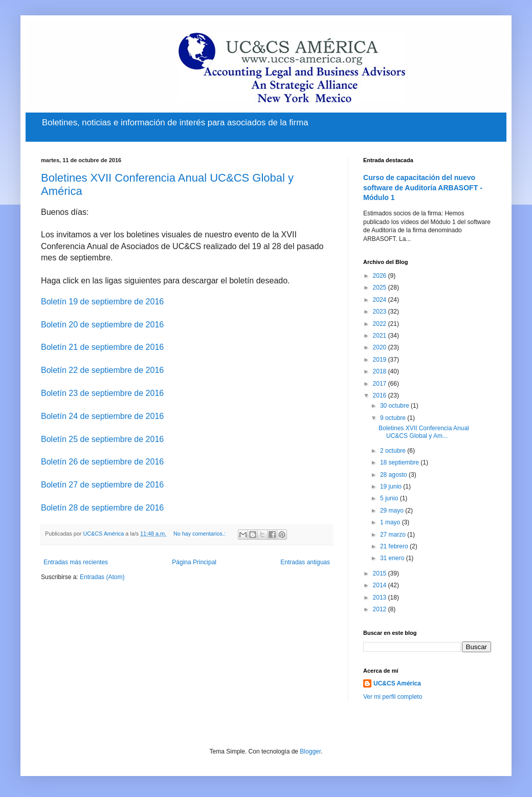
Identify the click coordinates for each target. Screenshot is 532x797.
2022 (381, 324)
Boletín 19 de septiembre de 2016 (102, 302)
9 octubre (394, 418)
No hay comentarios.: (200, 534)
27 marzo (394, 535)
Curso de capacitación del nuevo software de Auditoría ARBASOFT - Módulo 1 (423, 187)
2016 (381, 395)
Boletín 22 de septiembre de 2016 (102, 370)
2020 (381, 347)
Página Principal (194, 562)
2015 (381, 573)
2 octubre (394, 451)
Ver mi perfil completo (393, 697)
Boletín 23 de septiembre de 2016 (102, 393)
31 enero (393, 558)
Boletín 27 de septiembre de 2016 (102, 485)
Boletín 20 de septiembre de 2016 (102, 325)
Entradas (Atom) (102, 577)
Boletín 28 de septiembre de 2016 (102, 508)
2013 (381, 597)
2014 (381, 585)
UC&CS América (397, 683)
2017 (381, 384)
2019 (381, 360)
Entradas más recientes (76, 562)
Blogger (310, 751)
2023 (381, 312)
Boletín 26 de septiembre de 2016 (102, 462)
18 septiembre (400, 462)
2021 (381, 336)
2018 (381, 371)
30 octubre (395, 406)
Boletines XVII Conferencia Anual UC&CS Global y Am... (424, 432)
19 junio (392, 486)
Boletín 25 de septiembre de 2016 (102, 439)
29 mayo (393, 511)
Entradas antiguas (305, 562)
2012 (381, 609)
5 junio (390, 498)
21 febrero (395, 546)
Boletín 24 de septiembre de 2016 (102, 416)
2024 (381, 300)
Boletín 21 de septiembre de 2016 (102, 347)
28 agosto (394, 475)
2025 (381, 287)
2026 (381, 276)
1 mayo (391, 522)
